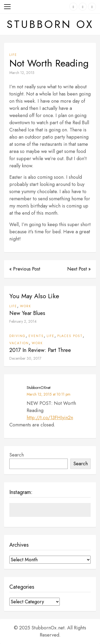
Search (17, 455)
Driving (17, 336)
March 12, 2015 (22, 73)
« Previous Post (25, 269)
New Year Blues (27, 313)
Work (26, 306)
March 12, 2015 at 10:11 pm (49, 394)
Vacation (19, 343)
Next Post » (79, 269)
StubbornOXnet (39, 388)
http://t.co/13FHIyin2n (50, 418)
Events (36, 336)
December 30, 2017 (25, 358)
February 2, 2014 (23, 321)
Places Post (70, 336)
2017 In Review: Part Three (40, 350)
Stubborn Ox (50, 24)
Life (13, 55)
